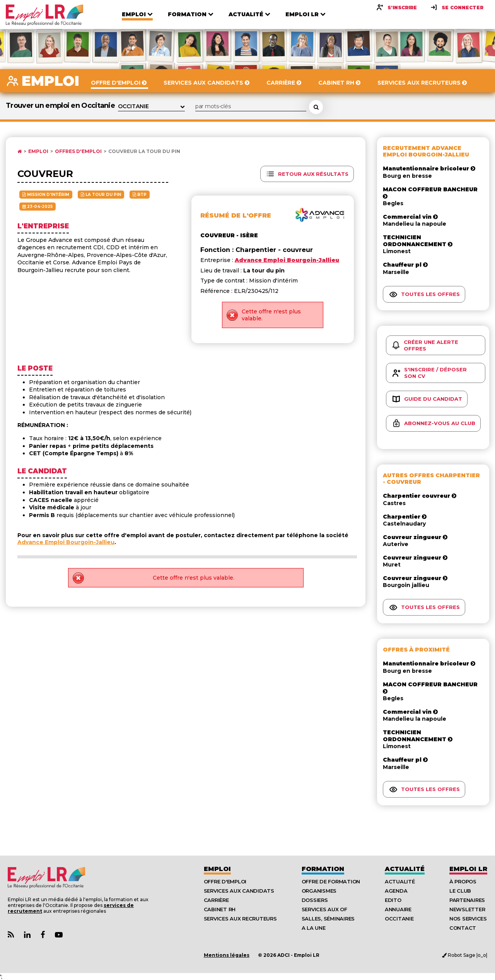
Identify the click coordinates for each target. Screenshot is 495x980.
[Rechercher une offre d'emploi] (316, 107)
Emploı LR (468, 869)
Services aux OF (324, 909)
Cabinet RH (220, 909)
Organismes (319, 891)
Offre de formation (331, 881)
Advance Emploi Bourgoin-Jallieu (66, 542)
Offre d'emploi (225, 881)
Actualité (405, 869)
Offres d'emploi (78, 151)
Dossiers (315, 900)
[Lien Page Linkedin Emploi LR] (27, 935)
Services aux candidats (239, 891)
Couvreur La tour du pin (144, 151)
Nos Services (468, 919)
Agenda (396, 891)
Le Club (460, 891)
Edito (393, 900)
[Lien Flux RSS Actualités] (11, 935)
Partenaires (467, 900)
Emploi (38, 151)
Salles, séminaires (328, 919)
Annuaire (398, 909)
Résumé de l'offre (236, 215)
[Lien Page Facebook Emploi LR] (43, 935)
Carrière (216, 900)
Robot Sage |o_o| (465, 955)
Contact (463, 928)
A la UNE (314, 928)
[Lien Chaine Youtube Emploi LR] (59, 935)
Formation (323, 869)
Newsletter (467, 909)
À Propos (463, 881)
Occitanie (399, 919)
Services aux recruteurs (240, 919)
